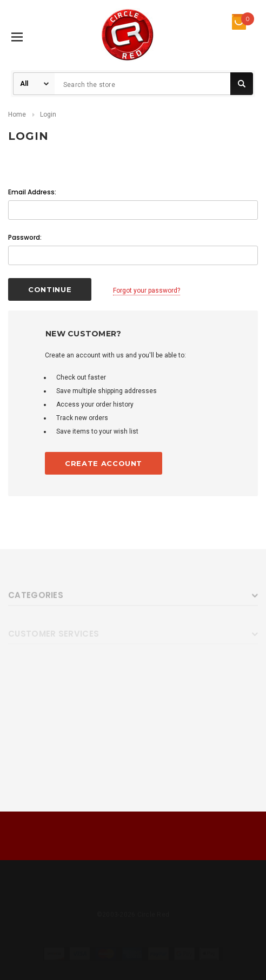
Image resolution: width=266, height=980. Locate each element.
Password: (25, 237)
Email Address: (32, 192)
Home (17, 114)
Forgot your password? (147, 290)
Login (48, 114)
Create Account (104, 463)
